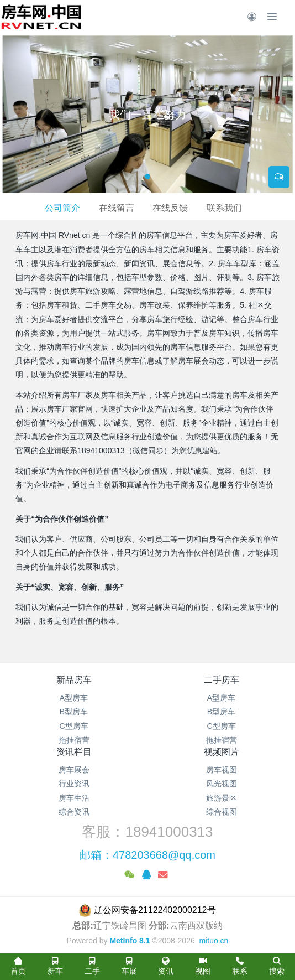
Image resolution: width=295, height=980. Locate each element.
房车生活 (74, 798)
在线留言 (117, 208)
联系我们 (224, 208)
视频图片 (222, 752)
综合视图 (222, 812)
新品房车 (74, 680)
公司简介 (62, 208)
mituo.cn (214, 941)
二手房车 (222, 680)
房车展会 (74, 770)
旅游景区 (222, 798)
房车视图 (222, 770)
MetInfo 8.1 (130, 941)
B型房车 (74, 712)
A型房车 (74, 698)
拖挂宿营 (74, 740)
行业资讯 (74, 784)
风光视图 (222, 784)
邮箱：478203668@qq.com (147, 855)
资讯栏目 (74, 752)
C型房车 (73, 726)
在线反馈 (170, 208)
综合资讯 (74, 812)
